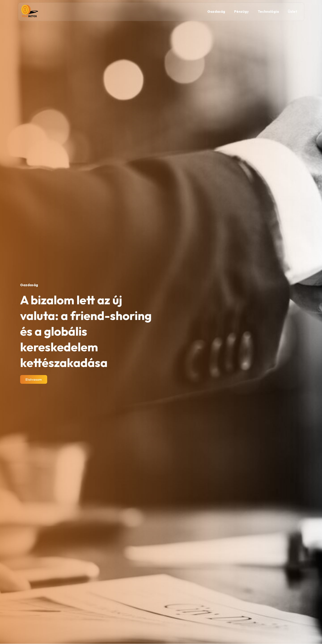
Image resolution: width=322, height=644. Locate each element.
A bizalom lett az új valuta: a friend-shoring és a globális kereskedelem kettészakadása (86, 331)
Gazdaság (216, 11)
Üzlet (292, 11)
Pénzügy (241, 11)
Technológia (268, 11)
